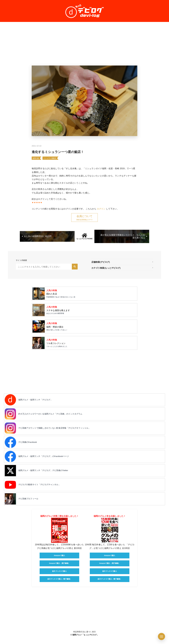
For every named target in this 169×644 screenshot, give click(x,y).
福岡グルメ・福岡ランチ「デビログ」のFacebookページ (46, 462)
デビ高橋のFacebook (29, 447)
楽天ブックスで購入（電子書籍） (59, 587)
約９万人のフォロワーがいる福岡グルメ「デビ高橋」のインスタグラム (53, 417)
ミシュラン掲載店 (50, 158)
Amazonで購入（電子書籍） (59, 571)
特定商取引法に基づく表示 (84, 639)
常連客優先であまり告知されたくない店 (91, 294)
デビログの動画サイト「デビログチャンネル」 (42, 491)
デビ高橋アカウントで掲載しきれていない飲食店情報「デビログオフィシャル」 (58, 432)
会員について (85, 216)
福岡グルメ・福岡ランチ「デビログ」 (37, 402)
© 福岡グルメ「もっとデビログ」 (85, 642)
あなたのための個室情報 (91, 311)
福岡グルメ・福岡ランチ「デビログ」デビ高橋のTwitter (46, 476)
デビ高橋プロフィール (30, 506)
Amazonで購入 (59, 563)
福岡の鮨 (36, 158)
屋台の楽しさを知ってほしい (91, 328)
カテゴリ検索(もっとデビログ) (106, 268)
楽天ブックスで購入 (59, 579)
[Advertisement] (84, 44)
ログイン (101, 209)
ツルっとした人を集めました (91, 345)
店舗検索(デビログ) (101, 262)
